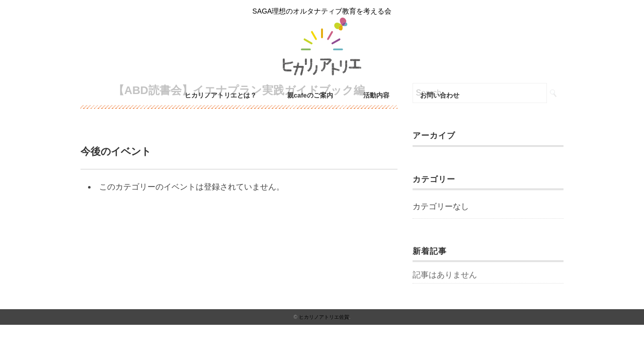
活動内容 (376, 95)
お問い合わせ (440, 95)
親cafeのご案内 (310, 95)
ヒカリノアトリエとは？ (221, 95)
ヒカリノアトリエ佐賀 (324, 317)
